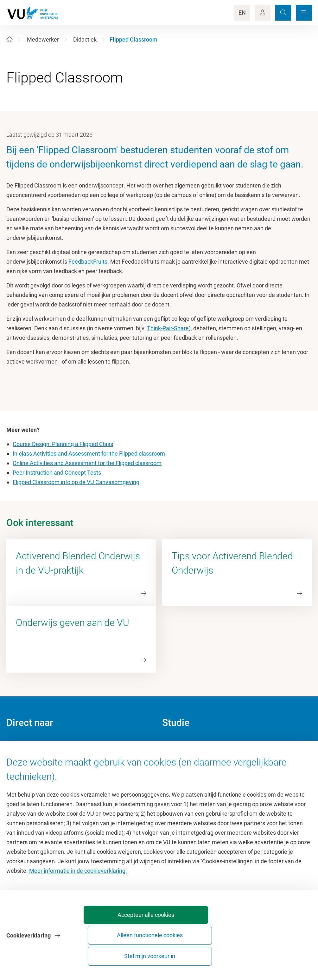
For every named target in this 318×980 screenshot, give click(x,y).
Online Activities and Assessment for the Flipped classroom (87, 463)
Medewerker (43, 39)
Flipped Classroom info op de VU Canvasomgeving (76, 482)
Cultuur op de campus (34, 758)
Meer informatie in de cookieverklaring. (78, 906)
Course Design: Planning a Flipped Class (63, 444)
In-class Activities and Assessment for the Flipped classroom (89, 454)
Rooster (172, 772)
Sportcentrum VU (28, 772)
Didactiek (85, 39)
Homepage (20, 744)
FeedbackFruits (88, 262)
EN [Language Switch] (242, 13)
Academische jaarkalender (195, 744)
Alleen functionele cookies (205, 953)
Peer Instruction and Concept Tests (57, 473)
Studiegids (175, 758)
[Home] (10, 39)
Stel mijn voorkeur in (276, 953)
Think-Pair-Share (168, 328)
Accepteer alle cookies (135, 953)
